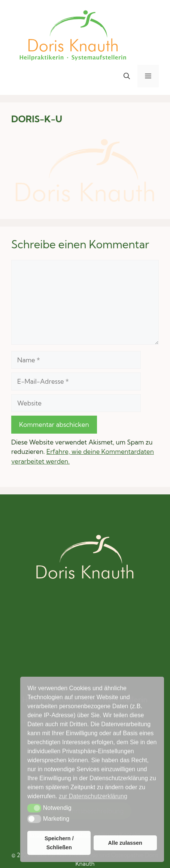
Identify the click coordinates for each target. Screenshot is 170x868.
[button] (127, 76)
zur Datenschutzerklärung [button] (93, 796)
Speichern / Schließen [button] (59, 843)
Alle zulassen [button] (125, 843)
